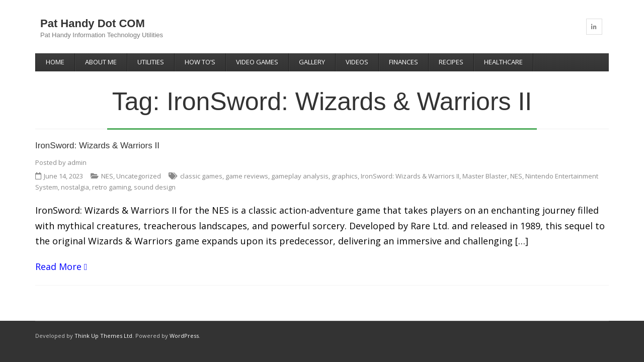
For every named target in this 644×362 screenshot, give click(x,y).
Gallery (312, 62)
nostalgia (75, 187)
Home (55, 62)
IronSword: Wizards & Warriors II (97, 146)
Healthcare (503, 62)
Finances (404, 62)
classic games (201, 176)
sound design (155, 187)
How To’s (200, 62)
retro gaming (111, 187)
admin (77, 162)
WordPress (184, 336)
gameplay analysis (300, 176)
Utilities (151, 62)
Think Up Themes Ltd (103, 336)
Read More (58, 266)
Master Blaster (485, 176)
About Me (101, 62)
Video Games (257, 62)
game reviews (247, 176)
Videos (357, 62)
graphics (345, 176)
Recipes (451, 62)
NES (107, 176)
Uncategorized (139, 176)
